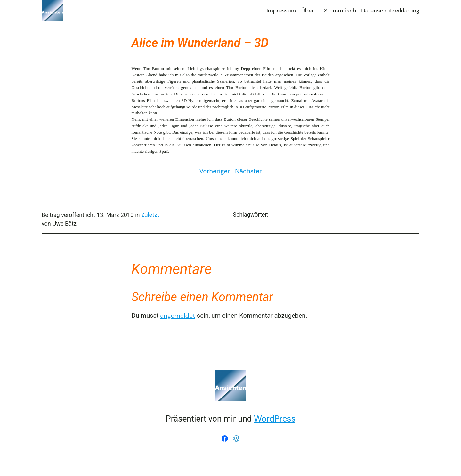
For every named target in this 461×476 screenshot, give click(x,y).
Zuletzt (150, 215)
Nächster (248, 171)
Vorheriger (214, 171)
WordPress (275, 419)
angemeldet (178, 316)
